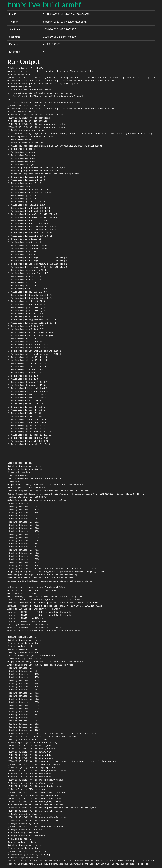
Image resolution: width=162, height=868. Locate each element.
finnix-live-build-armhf (44, 4)
